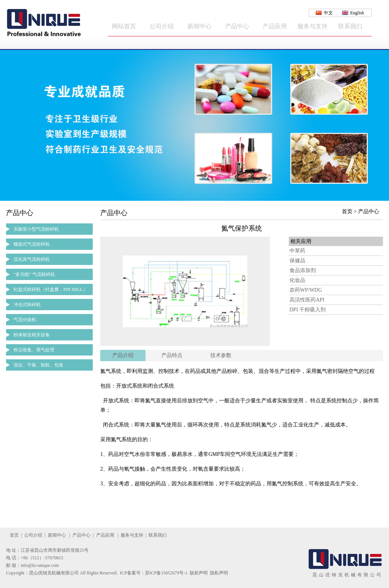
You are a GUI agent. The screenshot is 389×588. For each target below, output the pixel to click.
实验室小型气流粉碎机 (36, 229)
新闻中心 (199, 26)
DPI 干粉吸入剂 (308, 310)
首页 (14, 535)
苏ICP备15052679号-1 (166, 573)
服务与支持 (312, 26)
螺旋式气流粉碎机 (32, 244)
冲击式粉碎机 (27, 305)
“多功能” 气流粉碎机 (34, 274)
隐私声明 (219, 573)
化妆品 (297, 280)
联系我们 (350, 26)
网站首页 (124, 26)
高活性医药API (307, 300)
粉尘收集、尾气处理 (34, 350)
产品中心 (237, 26)
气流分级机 (25, 320)
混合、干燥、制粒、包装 (38, 365)
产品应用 (275, 26)
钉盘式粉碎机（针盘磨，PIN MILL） (51, 289)
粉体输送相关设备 (32, 335)
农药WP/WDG (306, 290)
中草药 (297, 251)
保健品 (297, 261)
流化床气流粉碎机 (32, 259)
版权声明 (199, 573)
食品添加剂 (303, 270)
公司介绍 (162, 26)
